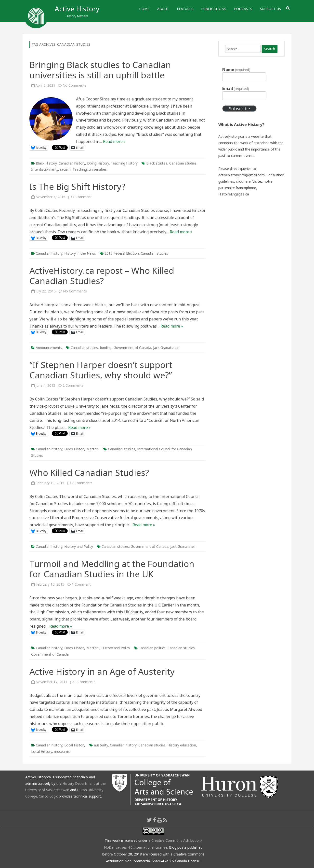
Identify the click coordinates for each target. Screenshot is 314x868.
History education (182, 745)
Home (144, 9)
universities (98, 169)
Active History (77, 9)
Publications (214, 9)
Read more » (114, 141)
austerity (101, 745)
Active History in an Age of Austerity (102, 671)
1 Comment (82, 197)
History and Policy (79, 546)
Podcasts (243, 9)
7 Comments (82, 483)
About (163, 9)
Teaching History (124, 163)
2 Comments (73, 385)
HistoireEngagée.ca (234, 194)
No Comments (74, 85)
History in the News (80, 253)
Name (236, 69)
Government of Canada (132, 348)
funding (106, 348)
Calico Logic (48, 796)
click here (243, 181)
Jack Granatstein (166, 348)
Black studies (157, 163)
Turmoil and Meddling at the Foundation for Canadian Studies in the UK (112, 569)
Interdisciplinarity (45, 169)
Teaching (80, 169)
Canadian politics (152, 648)
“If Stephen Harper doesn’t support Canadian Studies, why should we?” (101, 370)
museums (62, 751)
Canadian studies (183, 163)
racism (65, 169)
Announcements (49, 348)
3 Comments (85, 682)
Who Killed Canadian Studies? (89, 473)
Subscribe (239, 109)
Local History (75, 745)
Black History (46, 163)
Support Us (270, 9)
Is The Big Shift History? (77, 186)
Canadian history (72, 163)
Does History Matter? (82, 449)
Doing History (98, 163)
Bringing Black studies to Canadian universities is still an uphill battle (100, 70)
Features (185, 9)
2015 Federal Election (122, 253)
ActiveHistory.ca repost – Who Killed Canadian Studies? (102, 276)
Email (236, 88)
